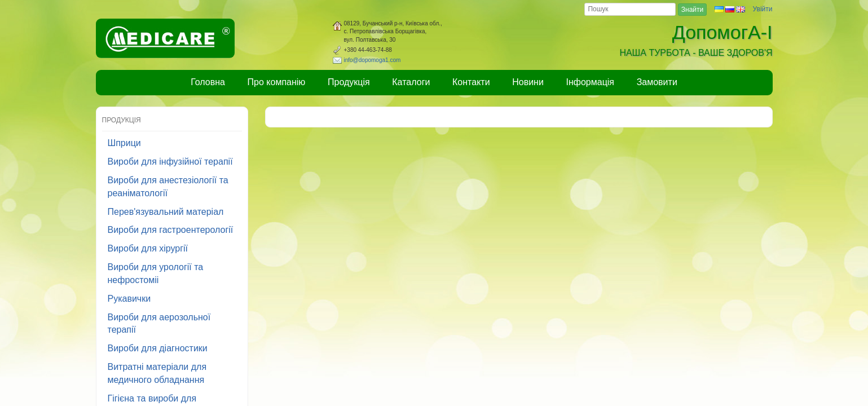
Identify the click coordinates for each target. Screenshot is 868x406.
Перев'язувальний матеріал (166, 212)
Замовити (657, 82)
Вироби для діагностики (158, 348)
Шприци (124, 143)
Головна (208, 82)
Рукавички (129, 299)
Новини (528, 82)
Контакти (471, 82)
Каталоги (411, 82)
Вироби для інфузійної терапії (170, 162)
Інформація (591, 82)
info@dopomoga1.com (373, 60)
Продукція (349, 82)
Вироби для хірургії (148, 248)
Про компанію (277, 82)
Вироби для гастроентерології (171, 230)
